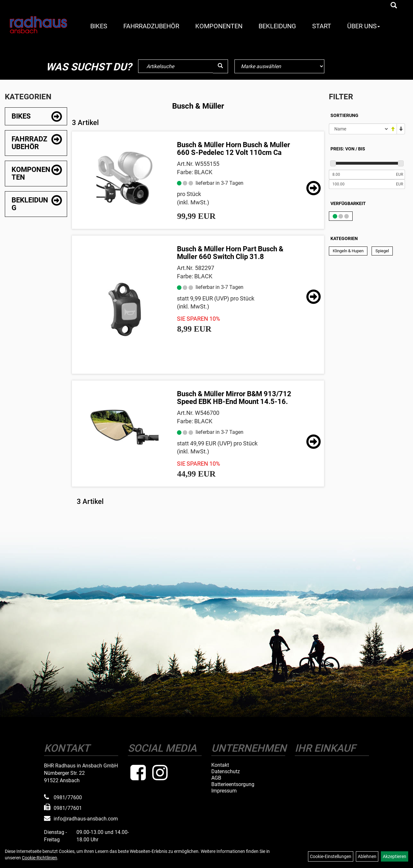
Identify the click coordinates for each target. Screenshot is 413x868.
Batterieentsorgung (233, 784)
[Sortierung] (359, 129)
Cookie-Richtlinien (40, 858)
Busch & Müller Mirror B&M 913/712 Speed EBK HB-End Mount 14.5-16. (234, 398)
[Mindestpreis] (362, 174)
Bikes (99, 26)
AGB (216, 778)
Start (322, 26)
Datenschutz (226, 772)
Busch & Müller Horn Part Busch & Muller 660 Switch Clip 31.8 (230, 253)
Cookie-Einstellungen (331, 856)
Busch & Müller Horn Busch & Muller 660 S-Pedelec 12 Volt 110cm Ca (233, 149)
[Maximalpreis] (362, 184)
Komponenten (219, 26)
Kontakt (220, 765)
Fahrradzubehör (151, 26)
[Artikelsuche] (394, 6)
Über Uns (364, 26)
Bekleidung (277, 26)
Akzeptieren (395, 856)
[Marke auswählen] (279, 66)
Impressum (224, 791)
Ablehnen (367, 856)
